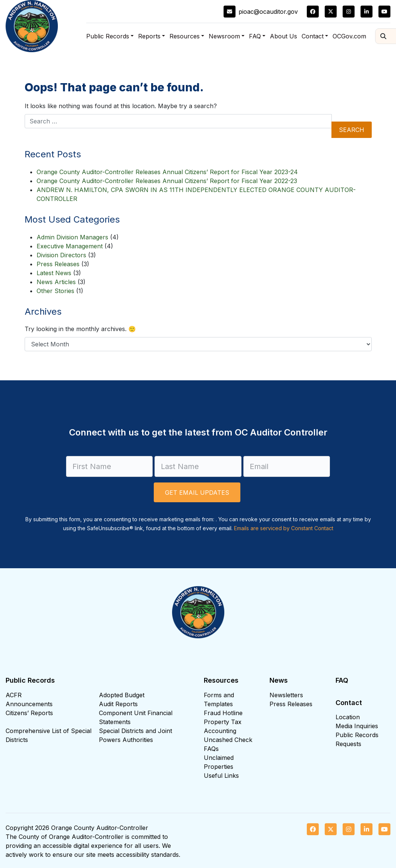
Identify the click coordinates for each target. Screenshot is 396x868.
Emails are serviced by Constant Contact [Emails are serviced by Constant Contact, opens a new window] (284, 528)
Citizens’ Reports (29, 713)
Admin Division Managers (72, 237)
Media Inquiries (357, 726)
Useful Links (221, 776)
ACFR (14, 695)
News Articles (56, 282)
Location (348, 717)
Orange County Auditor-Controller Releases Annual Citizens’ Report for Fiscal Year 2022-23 (167, 181)
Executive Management (70, 246)
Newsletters (286, 695)
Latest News (54, 273)
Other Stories (55, 291)
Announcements (29, 704)
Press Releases (58, 264)
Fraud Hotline (223, 713)
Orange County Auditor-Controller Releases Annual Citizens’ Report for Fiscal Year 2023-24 (167, 172)
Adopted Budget (122, 695)
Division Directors (61, 255)
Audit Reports (118, 704)
